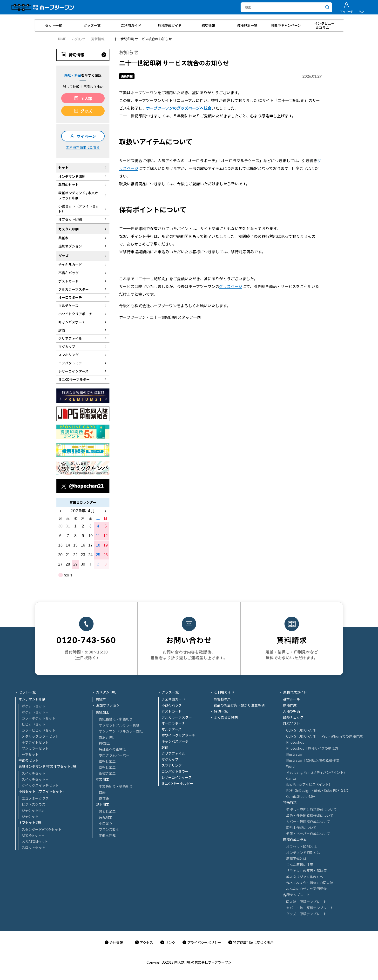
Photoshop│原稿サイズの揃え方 (312, 748)
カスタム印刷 (106, 692)
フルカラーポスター (177, 717)
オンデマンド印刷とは (303, 853)
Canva (291, 778)
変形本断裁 (107, 835)
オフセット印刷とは (301, 847)
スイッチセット (34, 773)
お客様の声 (222, 699)
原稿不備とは (296, 859)
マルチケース (172, 729)
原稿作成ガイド (295, 692)
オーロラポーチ (173, 723)
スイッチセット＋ (35, 779)
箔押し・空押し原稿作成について (311, 809)
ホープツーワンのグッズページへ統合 (179, 108)
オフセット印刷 (30, 822)
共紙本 (101, 699)
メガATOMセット (35, 841)
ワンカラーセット (35, 748)
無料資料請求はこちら (83, 147)
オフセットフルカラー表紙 (119, 725)
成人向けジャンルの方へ (305, 877)
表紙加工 (102, 712)
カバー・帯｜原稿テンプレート (310, 908)
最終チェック (293, 717)
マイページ (86, 136)
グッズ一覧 (170, 692)
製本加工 (102, 804)
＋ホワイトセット (35, 742)
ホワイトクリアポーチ (178, 735)
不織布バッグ (172, 705)
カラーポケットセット (39, 718)
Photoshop (295, 742)
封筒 (165, 747)
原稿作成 (290, 705)
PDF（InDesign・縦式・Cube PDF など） (318, 790)
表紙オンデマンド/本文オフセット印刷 (48, 766)
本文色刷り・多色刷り (116, 786)
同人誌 (86, 98)
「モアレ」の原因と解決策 (306, 871)
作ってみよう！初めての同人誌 (310, 883)
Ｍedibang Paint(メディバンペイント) (315, 772)
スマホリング (172, 765)
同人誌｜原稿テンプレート (306, 902)
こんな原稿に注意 (300, 865)
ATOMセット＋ (33, 835)
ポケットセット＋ (35, 712)
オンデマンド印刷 (32, 699)
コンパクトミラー (175, 771)
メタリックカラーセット (40, 736)
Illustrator (294, 754)
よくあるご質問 (226, 717)
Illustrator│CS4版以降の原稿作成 (313, 760)
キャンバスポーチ (175, 741)
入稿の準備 (291, 711)
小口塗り (106, 823)
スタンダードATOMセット (42, 829)
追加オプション (108, 705)
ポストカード (172, 711)
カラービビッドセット (39, 730)
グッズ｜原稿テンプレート (306, 914)
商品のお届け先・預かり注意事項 (239, 705)
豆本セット (30, 754)
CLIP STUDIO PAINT (302, 730)
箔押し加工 (107, 761)
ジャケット (30, 816)
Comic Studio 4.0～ (301, 796)
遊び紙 (104, 798)
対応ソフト (291, 723)
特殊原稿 (290, 802)
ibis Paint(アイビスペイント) (308, 784)
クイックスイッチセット (40, 785)
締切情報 (76, 55)
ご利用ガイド (224, 692)
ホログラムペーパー (114, 755)
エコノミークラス (35, 798)
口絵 (102, 792)
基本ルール (291, 699)
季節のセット (29, 760)
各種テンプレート (297, 895)
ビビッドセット (34, 724)
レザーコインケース (177, 777)
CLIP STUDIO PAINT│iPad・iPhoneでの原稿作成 (324, 736)
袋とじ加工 (107, 811)
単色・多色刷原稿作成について (310, 815)
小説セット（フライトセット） (42, 791)
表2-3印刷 (107, 737)
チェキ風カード (173, 699)
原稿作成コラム (295, 840)
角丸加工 (106, 817)
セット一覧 (27, 692)
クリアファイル (173, 753)
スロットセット (34, 847)
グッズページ (231, 286)
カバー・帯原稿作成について (308, 821)
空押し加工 (107, 767)
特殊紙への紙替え (112, 749)
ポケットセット (34, 706)
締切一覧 (221, 711)
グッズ (86, 111)
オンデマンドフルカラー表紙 (121, 731)
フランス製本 (109, 829)
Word (290, 766)
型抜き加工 (107, 773)
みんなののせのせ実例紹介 (306, 889)
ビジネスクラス (34, 804)
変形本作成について (301, 827)
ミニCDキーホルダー (177, 783)
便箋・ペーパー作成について (308, 833)
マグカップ (170, 759)
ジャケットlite (33, 810)
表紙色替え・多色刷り (116, 719)
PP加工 (104, 743)
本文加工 (102, 779)
